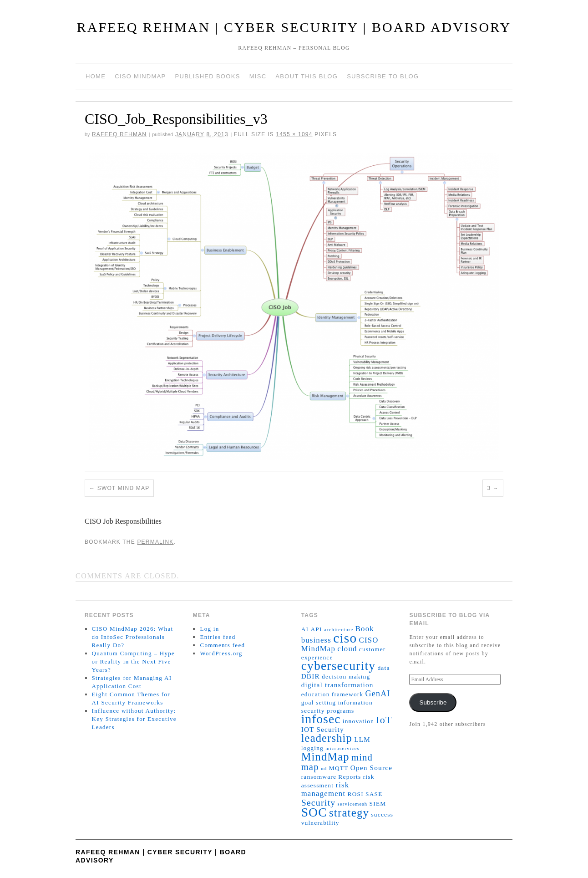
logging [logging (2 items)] (312, 748)
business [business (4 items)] (316, 640)
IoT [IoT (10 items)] (384, 720)
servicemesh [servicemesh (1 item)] (353, 804)
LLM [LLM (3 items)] (362, 739)
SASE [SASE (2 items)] (374, 794)
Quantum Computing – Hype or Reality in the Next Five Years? (134, 661)
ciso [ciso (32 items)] (345, 638)
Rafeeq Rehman (119, 134)
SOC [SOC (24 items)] (314, 812)
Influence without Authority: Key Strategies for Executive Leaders (134, 719)
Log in (209, 629)
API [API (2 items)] (316, 629)
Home (96, 76)
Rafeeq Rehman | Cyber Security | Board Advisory (294, 27)
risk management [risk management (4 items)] (325, 789)
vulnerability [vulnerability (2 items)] (320, 823)
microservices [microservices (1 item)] (342, 748)
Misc (258, 76)
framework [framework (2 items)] (348, 694)
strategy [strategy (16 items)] (349, 813)
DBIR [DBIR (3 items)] (311, 676)
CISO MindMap (140, 76)
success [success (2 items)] (382, 814)
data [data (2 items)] (383, 668)
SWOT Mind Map (124, 488)
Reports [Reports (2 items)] (350, 777)
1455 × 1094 (294, 134)
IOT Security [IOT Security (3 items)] (323, 729)
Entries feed (218, 637)
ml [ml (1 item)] (324, 768)
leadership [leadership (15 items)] (327, 738)
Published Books (208, 76)
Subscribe (433, 702)
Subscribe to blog (383, 76)
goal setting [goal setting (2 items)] (319, 702)
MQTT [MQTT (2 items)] (339, 768)
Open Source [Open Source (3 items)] (371, 768)
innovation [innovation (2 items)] (358, 721)
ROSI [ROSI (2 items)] (355, 794)
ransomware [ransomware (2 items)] (319, 777)
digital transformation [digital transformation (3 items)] (337, 685)
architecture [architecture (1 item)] (339, 630)
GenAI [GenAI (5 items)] (378, 694)
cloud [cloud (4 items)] (347, 649)
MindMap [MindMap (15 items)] (325, 757)
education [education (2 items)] (316, 694)
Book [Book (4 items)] (365, 629)
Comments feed (222, 645)
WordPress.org (221, 653)
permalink (155, 542)
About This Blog (307, 76)
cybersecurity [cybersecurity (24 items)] (339, 666)
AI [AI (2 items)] (305, 629)
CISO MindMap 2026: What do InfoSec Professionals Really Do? (133, 637)
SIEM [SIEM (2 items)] (378, 804)
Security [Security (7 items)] (319, 802)
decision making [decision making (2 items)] (346, 676)
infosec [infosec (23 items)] (321, 719)
